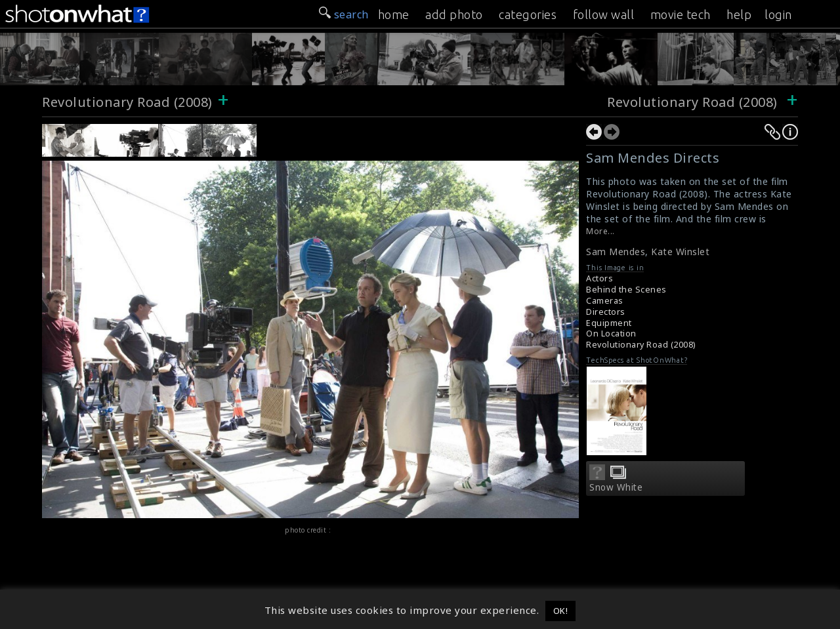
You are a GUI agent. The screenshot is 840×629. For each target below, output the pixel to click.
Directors (606, 312)
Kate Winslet (680, 252)
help (739, 14)
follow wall (604, 14)
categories (528, 14)
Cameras (605, 301)
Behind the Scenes (626, 290)
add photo (454, 14)
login (778, 14)
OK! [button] (561, 611)
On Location (611, 334)
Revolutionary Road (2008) (127, 102)
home (394, 14)
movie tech (681, 14)
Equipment (609, 323)
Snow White (616, 487)
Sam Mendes (616, 252)
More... (600, 231)
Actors (599, 278)
